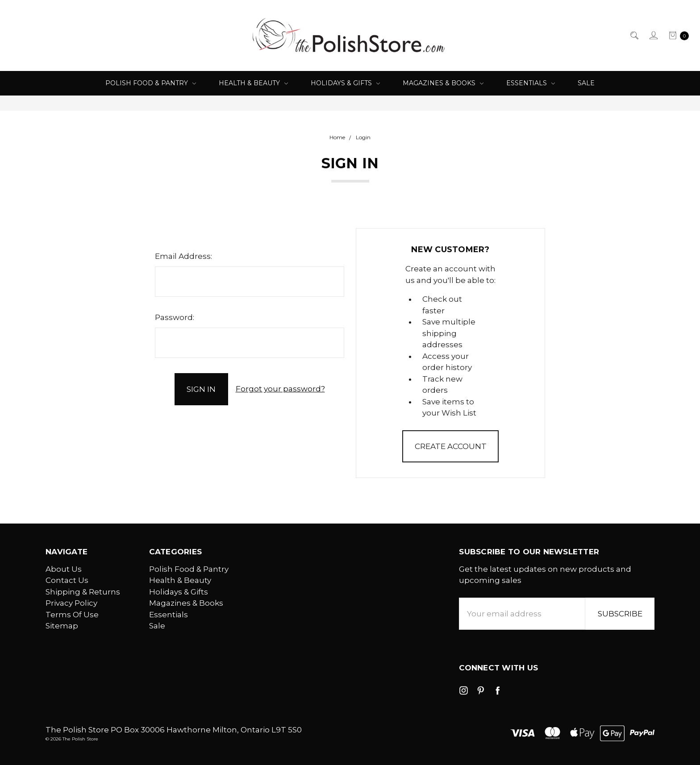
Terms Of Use (72, 615)
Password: (175, 317)
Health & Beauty (253, 83)
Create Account (451, 446)
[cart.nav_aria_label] (676, 36)
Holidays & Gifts (345, 83)
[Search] (634, 36)
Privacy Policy (71, 603)
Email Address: (183, 256)
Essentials (531, 83)
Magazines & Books (443, 83)
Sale (586, 83)
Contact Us (67, 580)
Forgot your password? (280, 389)
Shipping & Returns (83, 592)
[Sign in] (653, 36)
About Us (64, 569)
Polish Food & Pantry (151, 83)
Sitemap (62, 626)
